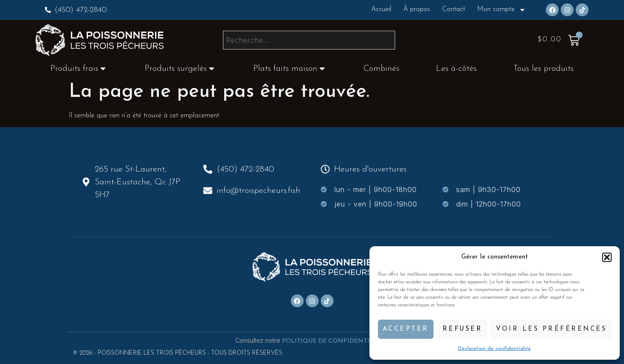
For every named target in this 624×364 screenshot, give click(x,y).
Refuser (463, 329)
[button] (607, 257)
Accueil (381, 9)
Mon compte (501, 10)
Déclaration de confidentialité (494, 349)
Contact (454, 9)
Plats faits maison (289, 69)
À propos (417, 9)
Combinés (381, 69)
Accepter (406, 329)
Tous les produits (543, 69)
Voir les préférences (551, 329)
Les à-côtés (456, 69)
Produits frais (78, 69)
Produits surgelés (180, 69)
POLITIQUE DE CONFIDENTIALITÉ (335, 341)
